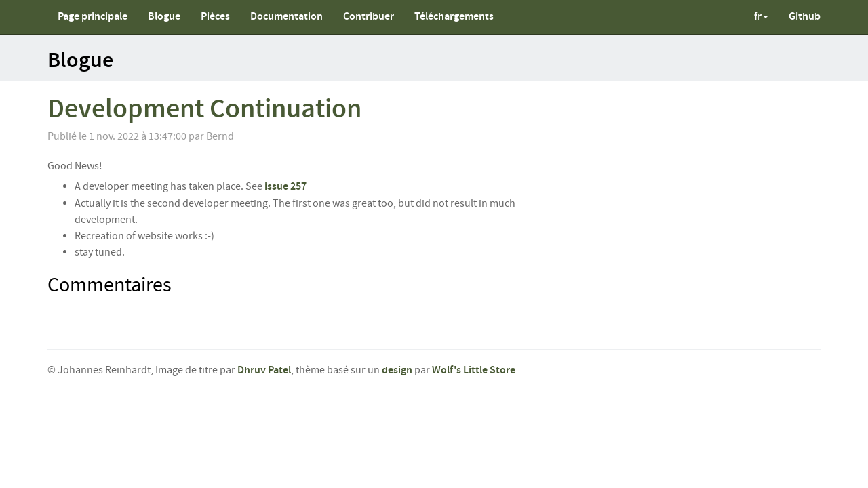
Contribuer (369, 17)
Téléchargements (454, 17)
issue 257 (285, 187)
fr (761, 17)
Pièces (215, 17)
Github (805, 17)
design (397, 370)
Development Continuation (204, 109)
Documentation (287, 17)
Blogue (164, 17)
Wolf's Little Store (474, 370)
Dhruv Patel (264, 370)
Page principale (93, 17)
